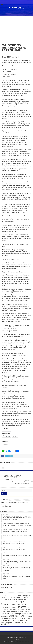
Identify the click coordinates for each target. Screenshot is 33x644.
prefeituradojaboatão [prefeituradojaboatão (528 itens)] (16, 623)
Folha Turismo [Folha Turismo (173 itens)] (20, 610)
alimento (15, 96)
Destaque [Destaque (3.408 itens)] (20, 602)
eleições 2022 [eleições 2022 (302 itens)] (12, 607)
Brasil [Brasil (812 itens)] (15, 596)
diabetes (15, 365)
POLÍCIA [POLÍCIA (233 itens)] (21, 619)
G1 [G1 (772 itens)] (25, 609)
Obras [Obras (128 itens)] (20, 616)
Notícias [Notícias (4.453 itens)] (14, 616)
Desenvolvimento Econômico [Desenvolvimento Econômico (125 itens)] (8, 602)
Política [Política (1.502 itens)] (27, 618)
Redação (5, 53)
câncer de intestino (8, 370)
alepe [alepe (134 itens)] (2, 596)
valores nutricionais (25, 150)
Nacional (21, 53)
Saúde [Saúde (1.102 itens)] (4, 625)
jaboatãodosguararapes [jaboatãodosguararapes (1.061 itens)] (19, 614)
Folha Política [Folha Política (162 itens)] (13, 610)
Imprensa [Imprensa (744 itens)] (21, 611)
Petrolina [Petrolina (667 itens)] (15, 619)
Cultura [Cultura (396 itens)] (18, 599)
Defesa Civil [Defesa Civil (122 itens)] (23, 600)
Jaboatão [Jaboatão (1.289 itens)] (5, 613)
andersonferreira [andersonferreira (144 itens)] (8, 596)
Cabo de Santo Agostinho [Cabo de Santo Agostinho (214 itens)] (24, 596)
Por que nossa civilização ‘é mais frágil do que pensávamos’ (20, 482)
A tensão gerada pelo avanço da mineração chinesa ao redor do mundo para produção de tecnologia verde (13, 477)
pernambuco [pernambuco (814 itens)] (6, 619)
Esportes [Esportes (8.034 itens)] (21, 607)
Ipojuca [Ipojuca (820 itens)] (28, 611)
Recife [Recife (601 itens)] (26, 623)
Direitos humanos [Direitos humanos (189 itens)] (16, 605)
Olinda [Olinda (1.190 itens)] (25, 616)
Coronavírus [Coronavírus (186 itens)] (12, 600)
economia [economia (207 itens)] (23, 604)
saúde (8, 96)
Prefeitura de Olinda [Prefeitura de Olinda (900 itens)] (16, 621)
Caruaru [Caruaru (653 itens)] (17, 598)
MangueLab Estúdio (21, 638)
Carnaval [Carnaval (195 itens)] (3, 598)
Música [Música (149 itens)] (8, 616)
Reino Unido (6, 94)
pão (5, 82)
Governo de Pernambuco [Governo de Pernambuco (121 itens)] (11, 612)
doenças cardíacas (13, 363)
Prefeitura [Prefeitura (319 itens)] (4, 621)
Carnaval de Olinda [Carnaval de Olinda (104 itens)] (10, 598)
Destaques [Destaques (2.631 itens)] (6, 604)
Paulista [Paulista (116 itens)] (30, 616)
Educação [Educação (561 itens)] (4, 607)
